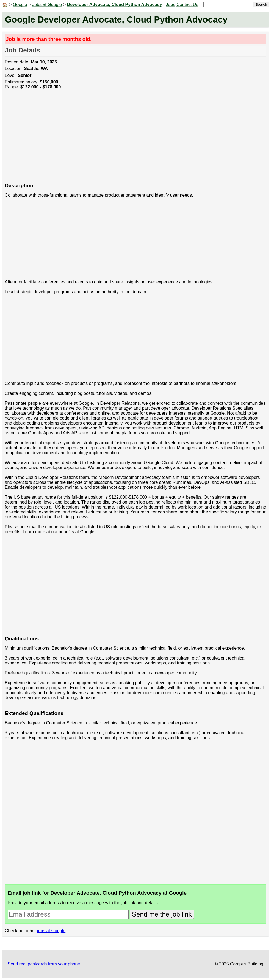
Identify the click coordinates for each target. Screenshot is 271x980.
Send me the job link (162, 914)
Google (20, 5)
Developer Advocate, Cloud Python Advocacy (115, 5)
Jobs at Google (47, 5)
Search (261, 5)
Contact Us (187, 5)
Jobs (170, 5)
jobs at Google (51, 931)
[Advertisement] (136, 139)
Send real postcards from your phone (44, 964)
